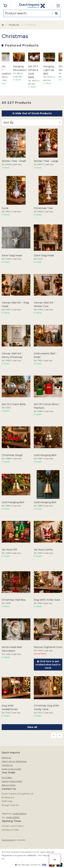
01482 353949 (20, 814)
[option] (21, 66)
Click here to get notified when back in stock (48, 665)
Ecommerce (8, 840)
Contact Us (7, 765)
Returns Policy (9, 785)
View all (32, 727)
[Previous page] (54, 735)
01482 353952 (13, 817)
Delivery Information (12, 781)
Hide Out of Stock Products (32, 113)
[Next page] (60, 735)
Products (14, 25)
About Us (6, 757)
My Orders (7, 777)
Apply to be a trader (12, 769)
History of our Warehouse (14, 761)
